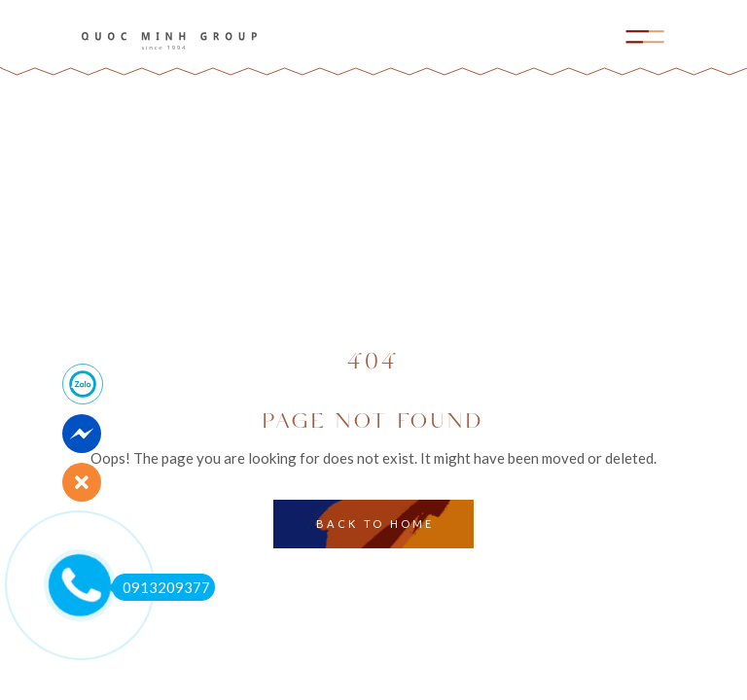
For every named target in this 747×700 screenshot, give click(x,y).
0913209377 (161, 587)
